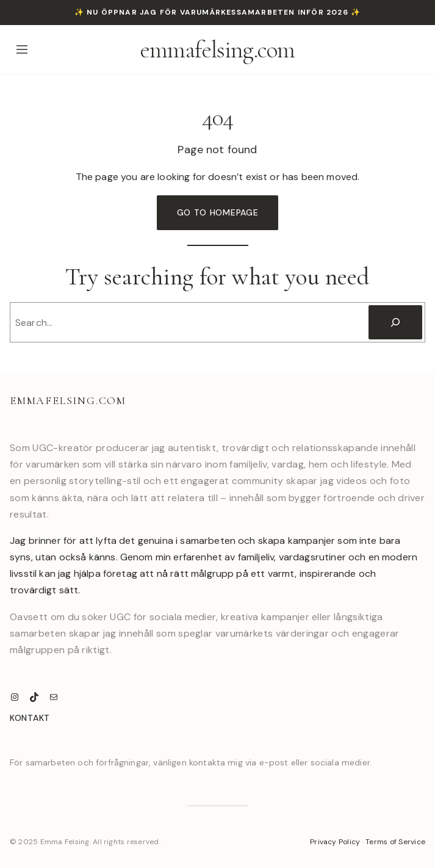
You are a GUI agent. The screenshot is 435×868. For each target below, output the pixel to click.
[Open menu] (22, 49)
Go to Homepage (218, 212)
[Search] (395, 322)
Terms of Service (395, 842)
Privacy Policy (335, 842)
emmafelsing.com (218, 49)
